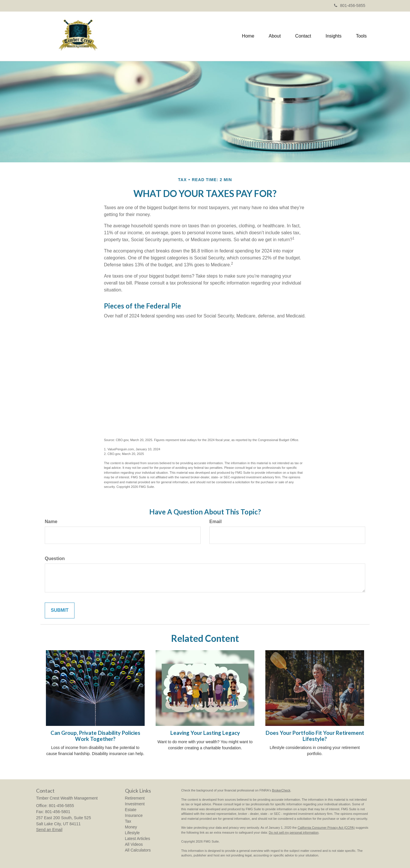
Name (51, 522)
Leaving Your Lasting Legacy (205, 733)
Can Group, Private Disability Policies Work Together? (95, 736)
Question (55, 558)
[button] (275, 36)
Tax (128, 821)
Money (131, 827)
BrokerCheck (281, 790)
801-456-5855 (350, 5)
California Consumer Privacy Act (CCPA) (326, 828)
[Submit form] (60, 610)
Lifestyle (132, 833)
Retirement (135, 798)
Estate (131, 810)
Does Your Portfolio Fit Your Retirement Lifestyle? (315, 736)
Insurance (134, 815)
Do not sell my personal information (294, 832)
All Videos (134, 844)
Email (216, 522)
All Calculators (138, 850)
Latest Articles (138, 839)
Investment (135, 804)
